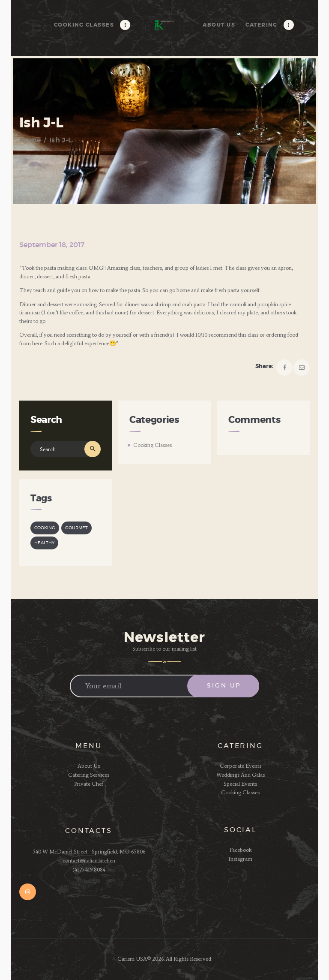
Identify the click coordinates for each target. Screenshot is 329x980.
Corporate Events (241, 766)
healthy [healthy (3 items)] (44, 543)
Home (30, 140)
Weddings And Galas (241, 775)
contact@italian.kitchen (89, 861)
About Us (89, 766)
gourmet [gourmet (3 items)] (76, 528)
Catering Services (89, 775)
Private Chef (89, 784)
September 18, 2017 (52, 245)
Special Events (240, 784)
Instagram (240, 859)
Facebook (241, 850)
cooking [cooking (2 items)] (45, 528)
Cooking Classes (153, 445)
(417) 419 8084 (89, 870)
